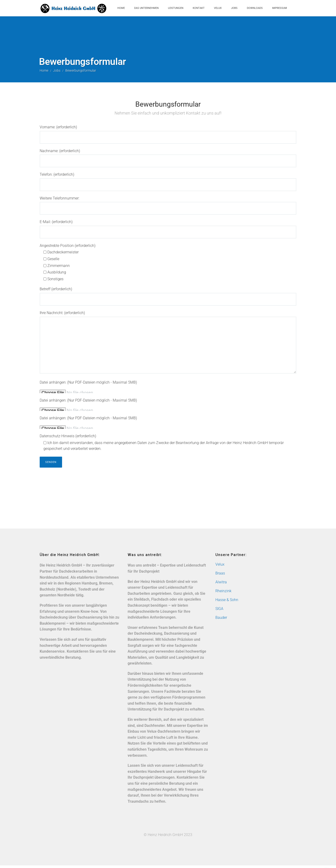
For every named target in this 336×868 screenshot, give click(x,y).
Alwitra (221, 585)
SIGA (219, 611)
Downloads (255, 8)
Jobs (234, 8)
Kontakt (199, 8)
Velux (218, 8)
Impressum (280, 8)
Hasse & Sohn (227, 603)
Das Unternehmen (146, 8)
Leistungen (176, 8)
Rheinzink (223, 594)
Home (121, 8)
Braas (220, 576)
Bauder (221, 620)
